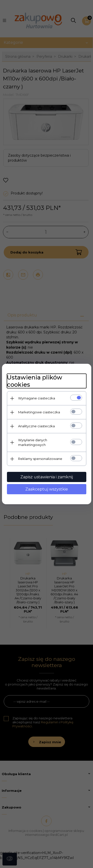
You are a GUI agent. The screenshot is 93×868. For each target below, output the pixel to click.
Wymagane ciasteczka (37, 398)
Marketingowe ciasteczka (39, 412)
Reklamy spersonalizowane (40, 459)
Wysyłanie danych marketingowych (33, 442)
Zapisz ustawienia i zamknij (47, 477)
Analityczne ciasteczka (36, 426)
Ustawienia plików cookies (35, 381)
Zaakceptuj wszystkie (47, 489)
